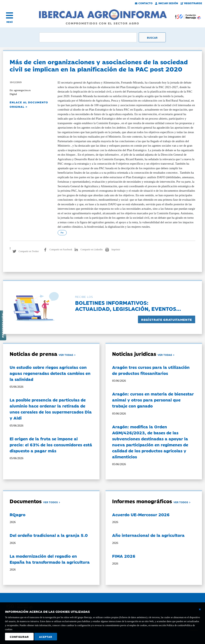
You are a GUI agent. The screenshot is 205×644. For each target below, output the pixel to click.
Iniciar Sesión (167, 3)
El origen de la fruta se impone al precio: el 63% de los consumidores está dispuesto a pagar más (51, 445)
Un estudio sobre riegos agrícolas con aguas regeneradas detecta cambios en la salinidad (50, 373)
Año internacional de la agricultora (148, 535)
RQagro (18, 514)
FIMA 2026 (124, 556)
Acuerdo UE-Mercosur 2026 (141, 514)
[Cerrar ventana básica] (200, 609)
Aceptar (46, 637)
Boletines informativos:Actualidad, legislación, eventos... (128, 305)
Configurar (19, 637)
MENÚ (10, 22)
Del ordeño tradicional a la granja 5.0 (49, 535)
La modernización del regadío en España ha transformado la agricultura (50, 559)
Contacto (144, 3)
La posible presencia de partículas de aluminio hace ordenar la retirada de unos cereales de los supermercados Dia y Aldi (51, 409)
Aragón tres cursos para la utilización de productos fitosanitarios (151, 370)
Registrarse (191, 3)
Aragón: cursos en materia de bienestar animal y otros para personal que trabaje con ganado (153, 400)
